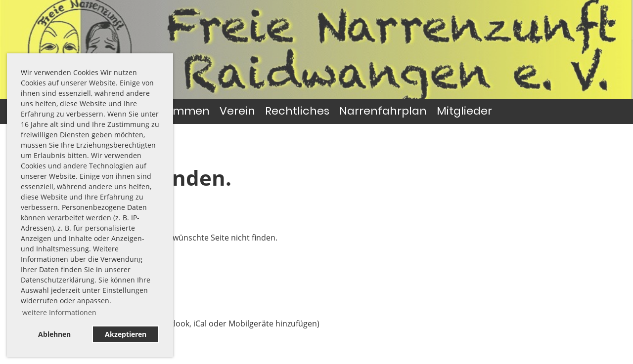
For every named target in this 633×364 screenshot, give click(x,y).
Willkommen (176, 111)
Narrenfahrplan (383, 111)
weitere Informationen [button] (59, 312)
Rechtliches (297, 111)
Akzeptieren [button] (126, 334)
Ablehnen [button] (54, 334)
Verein (237, 111)
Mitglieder (464, 111)
